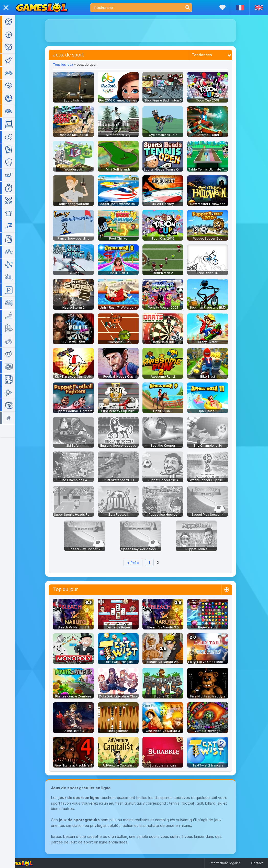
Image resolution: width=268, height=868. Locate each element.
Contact (257, 863)
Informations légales (225, 863)
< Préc (134, 563)
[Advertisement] (142, 31)
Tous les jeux (64, 65)
